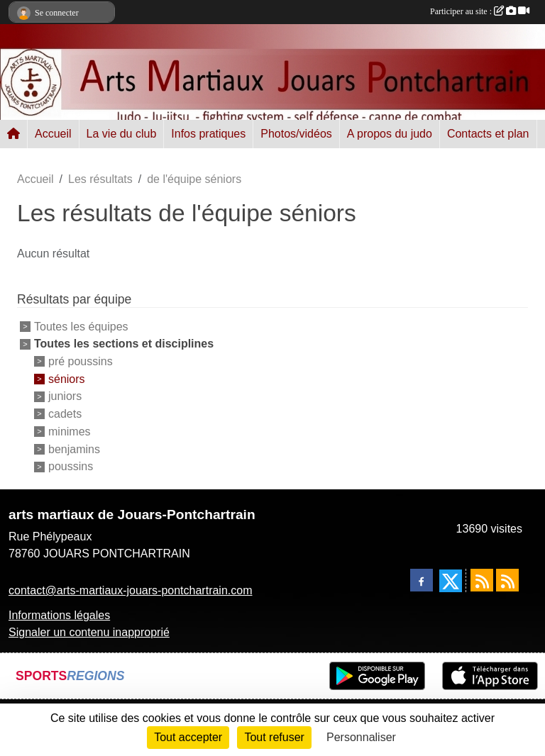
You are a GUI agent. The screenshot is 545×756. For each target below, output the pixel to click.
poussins (71, 466)
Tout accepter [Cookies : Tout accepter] (188, 737)
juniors (65, 396)
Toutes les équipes (81, 327)
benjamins (74, 449)
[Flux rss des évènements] (507, 580)
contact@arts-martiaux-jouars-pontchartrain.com (130, 590)
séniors (67, 378)
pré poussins (81, 361)
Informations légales (59, 615)
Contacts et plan (488, 134)
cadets (65, 414)
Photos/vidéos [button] (296, 134)
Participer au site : (480, 11)
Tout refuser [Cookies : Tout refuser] (274, 737)
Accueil (53, 134)
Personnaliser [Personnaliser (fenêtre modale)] (361, 737)
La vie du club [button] (122, 134)
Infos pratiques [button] (208, 134)
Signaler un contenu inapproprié (89, 632)
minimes (70, 432)
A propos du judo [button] (390, 134)
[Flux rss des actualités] (482, 580)
